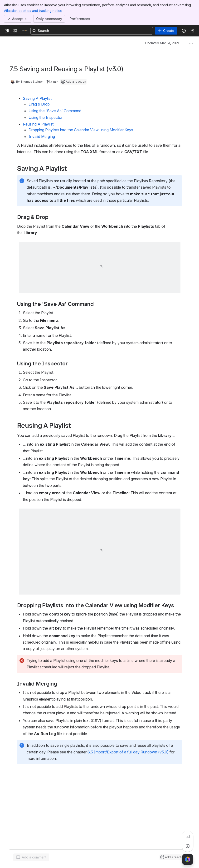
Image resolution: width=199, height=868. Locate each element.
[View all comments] (188, 837)
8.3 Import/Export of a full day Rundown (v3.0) (128, 752)
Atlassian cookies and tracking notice (33, 10)
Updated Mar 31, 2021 (162, 43)
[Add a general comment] (31, 857)
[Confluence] (25, 31)
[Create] (166, 31)
